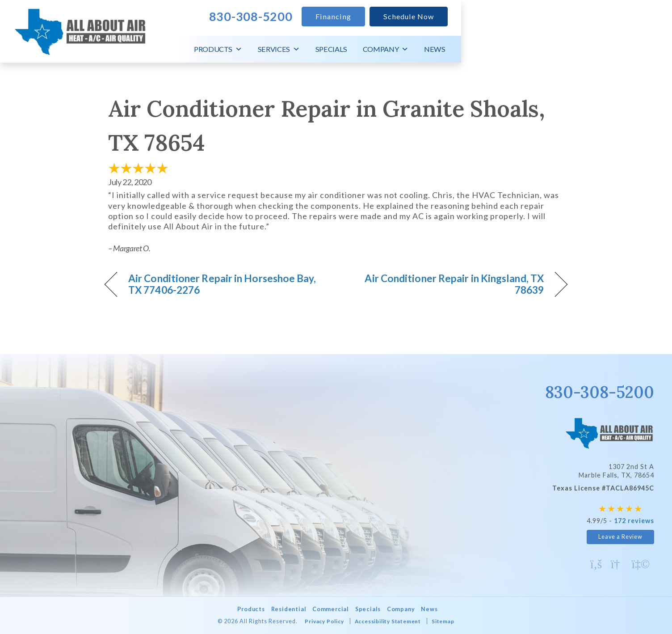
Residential (284, 609)
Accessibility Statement (388, 621)
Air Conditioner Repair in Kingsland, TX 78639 (447, 284)
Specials (542, 49)
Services (490, 49)
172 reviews (634, 521)
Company (596, 49)
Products (429, 49)
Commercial (330, 609)
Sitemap (449, 621)
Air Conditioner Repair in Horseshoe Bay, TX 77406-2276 (218, 284)
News (646, 49)
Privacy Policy (319, 621)
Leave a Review (620, 537)
